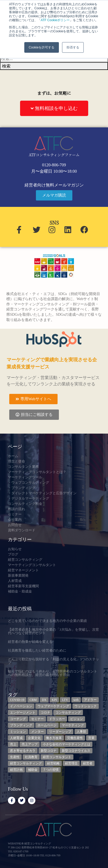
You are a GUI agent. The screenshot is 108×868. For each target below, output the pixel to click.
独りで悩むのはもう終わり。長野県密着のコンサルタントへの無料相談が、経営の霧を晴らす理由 (53, 673)
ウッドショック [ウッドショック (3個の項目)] (86, 706)
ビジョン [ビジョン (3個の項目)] (77, 719)
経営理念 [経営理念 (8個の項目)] (71, 763)
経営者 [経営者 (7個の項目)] (88, 763)
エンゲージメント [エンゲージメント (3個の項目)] (23, 713)
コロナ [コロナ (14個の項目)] (45, 713)
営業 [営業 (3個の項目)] (91, 738)
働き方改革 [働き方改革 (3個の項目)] (54, 738)
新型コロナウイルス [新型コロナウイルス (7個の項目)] (76, 751)
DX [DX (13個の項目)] (44, 700)
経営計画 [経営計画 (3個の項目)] (16, 770)
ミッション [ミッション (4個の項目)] (18, 732)
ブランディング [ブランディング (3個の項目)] (21, 725)
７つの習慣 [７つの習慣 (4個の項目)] (51, 770)
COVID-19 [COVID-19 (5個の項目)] (17, 700)
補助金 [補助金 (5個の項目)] (33, 770)
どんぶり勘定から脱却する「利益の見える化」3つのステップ (53, 661)
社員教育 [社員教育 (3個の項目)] (31, 757)
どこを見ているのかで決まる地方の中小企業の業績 (47, 621)
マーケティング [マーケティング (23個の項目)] (73, 725)
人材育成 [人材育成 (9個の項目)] (16, 738)
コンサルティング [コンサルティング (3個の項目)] (68, 713)
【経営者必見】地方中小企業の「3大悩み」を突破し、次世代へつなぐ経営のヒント (53, 631)
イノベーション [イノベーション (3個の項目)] (21, 706)
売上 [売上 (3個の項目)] (13, 744)
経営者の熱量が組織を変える (30, 642)
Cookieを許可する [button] (42, 47)
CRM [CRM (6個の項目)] (33, 700)
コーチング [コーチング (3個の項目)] (18, 719)
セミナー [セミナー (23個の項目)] (37, 719)
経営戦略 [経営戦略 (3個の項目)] (53, 763)
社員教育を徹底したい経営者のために (37, 650)
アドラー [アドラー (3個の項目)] (90, 700)
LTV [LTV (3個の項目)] (65, 700)
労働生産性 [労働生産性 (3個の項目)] (75, 738)
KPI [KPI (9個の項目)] (54, 700)
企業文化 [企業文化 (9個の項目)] (34, 738)
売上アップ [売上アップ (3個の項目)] (30, 744)
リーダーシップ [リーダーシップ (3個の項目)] (60, 732)
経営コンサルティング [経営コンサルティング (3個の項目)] (26, 763)
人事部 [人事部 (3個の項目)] (81, 732)
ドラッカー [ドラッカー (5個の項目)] (57, 719)
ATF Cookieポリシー (55, 20)
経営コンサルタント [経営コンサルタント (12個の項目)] (57, 757)
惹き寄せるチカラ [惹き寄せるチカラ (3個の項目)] (23, 751)
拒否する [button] (73, 47)
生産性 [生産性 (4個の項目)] (15, 757)
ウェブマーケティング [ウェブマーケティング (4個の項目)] (53, 706)
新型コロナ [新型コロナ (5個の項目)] (49, 751)
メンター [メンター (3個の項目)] (37, 732)
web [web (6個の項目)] (76, 700)
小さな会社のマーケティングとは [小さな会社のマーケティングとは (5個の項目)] (67, 744)
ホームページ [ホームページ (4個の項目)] (47, 725)
